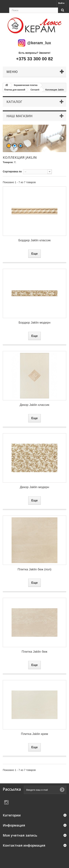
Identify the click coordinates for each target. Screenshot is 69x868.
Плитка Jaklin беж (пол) (34, 569)
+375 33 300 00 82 (35, 59)
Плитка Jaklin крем (34, 734)
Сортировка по (12, 171)
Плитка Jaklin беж (34, 652)
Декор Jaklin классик (34, 405)
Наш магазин (19, 116)
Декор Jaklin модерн (34, 487)
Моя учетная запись (20, 835)
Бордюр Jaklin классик (34, 240)
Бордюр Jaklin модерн (34, 323)
